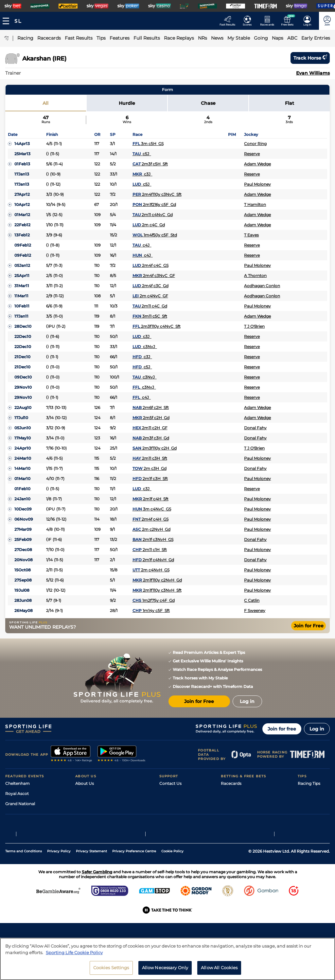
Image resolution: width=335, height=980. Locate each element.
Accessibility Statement (98, 824)
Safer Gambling (174, 814)
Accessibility (171, 804)
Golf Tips (306, 804)
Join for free (282, 729)
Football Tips (310, 794)
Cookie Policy (172, 892)
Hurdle (127, 103)
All (45, 103)
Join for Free (309, 626)
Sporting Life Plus (92, 804)
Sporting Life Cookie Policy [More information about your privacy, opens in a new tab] (74, 952)
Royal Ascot (17, 794)
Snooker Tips (310, 824)
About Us (85, 783)
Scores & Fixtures (238, 804)
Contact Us (170, 783)
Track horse (310, 58)
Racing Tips (309, 783)
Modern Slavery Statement (101, 834)
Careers (83, 794)
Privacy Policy (59, 892)
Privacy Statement (91, 892)
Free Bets (230, 834)
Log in (317, 729)
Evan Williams (313, 73)
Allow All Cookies (219, 968)
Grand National (20, 804)
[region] (167, 959)
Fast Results (233, 794)
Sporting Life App (92, 814)
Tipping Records (314, 834)
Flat (290, 103)
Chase (208, 103)
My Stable (230, 824)
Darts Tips (308, 814)
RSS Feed (84, 844)
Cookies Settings (111, 968)
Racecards (231, 783)
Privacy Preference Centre (134, 892)
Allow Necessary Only (165, 968)
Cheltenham (18, 783)
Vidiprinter (231, 814)
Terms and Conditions (24, 892)
